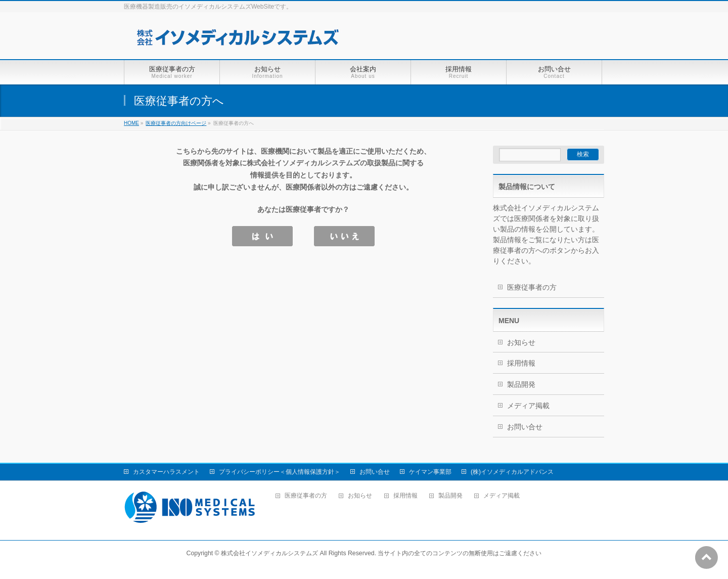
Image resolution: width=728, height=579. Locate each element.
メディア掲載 (528, 406)
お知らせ (521, 342)
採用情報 (521, 363)
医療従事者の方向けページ (176, 123)
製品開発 (521, 384)
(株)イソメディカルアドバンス (512, 472)
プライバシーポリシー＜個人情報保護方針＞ (280, 472)
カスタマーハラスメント (166, 472)
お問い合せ (525, 427)
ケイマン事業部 (430, 472)
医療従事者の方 (532, 287)
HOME (131, 123)
